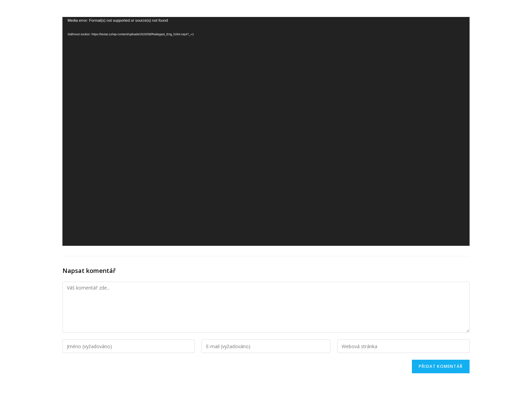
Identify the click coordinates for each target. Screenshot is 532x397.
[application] (266, 131)
